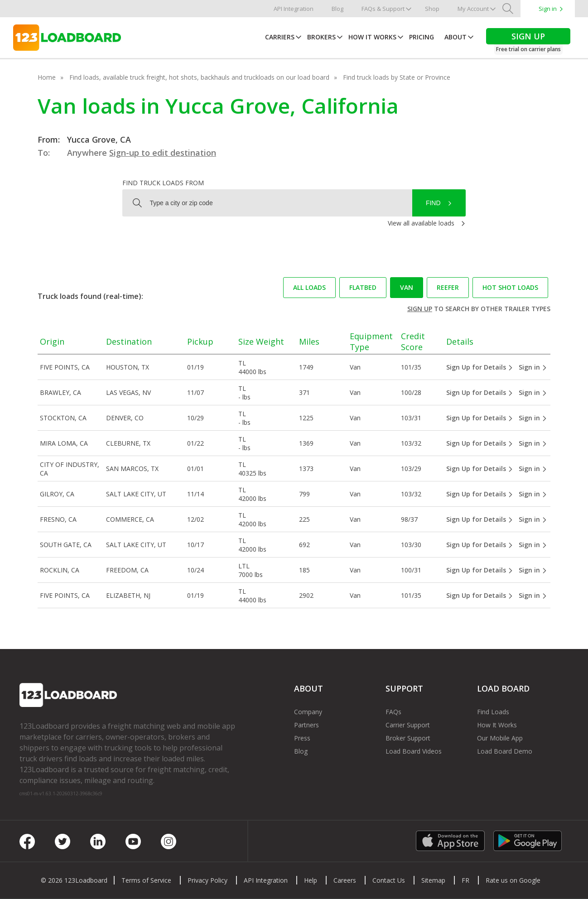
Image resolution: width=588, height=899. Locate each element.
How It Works (372, 37)
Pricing (422, 37)
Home (47, 77)
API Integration (294, 9)
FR (465, 880)
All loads (309, 287)
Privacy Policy (207, 880)
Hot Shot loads (510, 287)
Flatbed (363, 287)
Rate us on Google (513, 880)
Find (433, 203)
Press (302, 738)
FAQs (393, 712)
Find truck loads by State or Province (397, 77)
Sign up (420, 309)
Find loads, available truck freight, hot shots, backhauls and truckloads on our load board (199, 77)
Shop (432, 9)
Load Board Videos (414, 751)
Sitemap (433, 880)
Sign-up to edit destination (163, 153)
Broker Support (408, 738)
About (455, 37)
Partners (306, 725)
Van (407, 287)
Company (308, 712)
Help (311, 880)
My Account (473, 9)
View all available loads (421, 223)
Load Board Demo (505, 751)
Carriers (280, 37)
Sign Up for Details (480, 367)
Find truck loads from (163, 183)
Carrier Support (408, 725)
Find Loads (493, 712)
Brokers (321, 37)
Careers (345, 880)
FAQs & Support (383, 9)
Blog (337, 9)
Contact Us (389, 880)
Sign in (548, 9)
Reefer (448, 287)
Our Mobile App (500, 738)
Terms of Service (146, 880)
